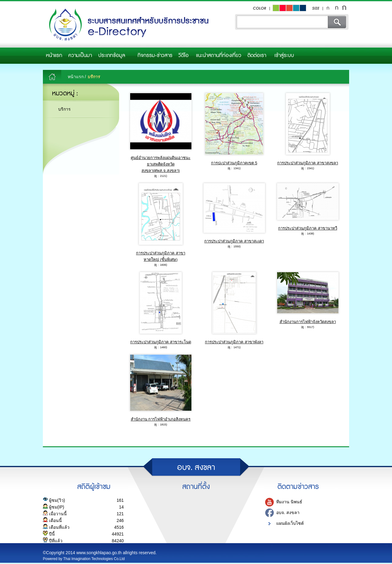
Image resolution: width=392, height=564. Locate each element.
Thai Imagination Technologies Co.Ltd (94, 559)
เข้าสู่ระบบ (284, 55)
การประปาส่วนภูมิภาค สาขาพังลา (234, 342)
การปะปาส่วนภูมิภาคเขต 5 (234, 163)
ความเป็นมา (80, 55)
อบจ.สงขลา (127, 25)
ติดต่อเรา (257, 55)
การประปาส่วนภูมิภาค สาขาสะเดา (234, 241)
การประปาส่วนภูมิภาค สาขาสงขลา (308, 163)
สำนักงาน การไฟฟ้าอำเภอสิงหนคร (161, 419)
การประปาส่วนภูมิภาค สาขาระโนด (161, 342)
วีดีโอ (183, 55)
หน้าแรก (54, 55)
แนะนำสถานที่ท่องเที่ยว (219, 55)
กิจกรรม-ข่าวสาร (155, 55)
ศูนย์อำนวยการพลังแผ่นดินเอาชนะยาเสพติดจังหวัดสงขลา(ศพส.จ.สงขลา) (161, 164)
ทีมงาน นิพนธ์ (289, 502)
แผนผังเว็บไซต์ (290, 523)
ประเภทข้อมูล (112, 55)
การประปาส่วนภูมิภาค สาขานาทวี (308, 228)
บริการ (64, 109)
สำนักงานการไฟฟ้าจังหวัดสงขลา (308, 322)
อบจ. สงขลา (288, 513)
